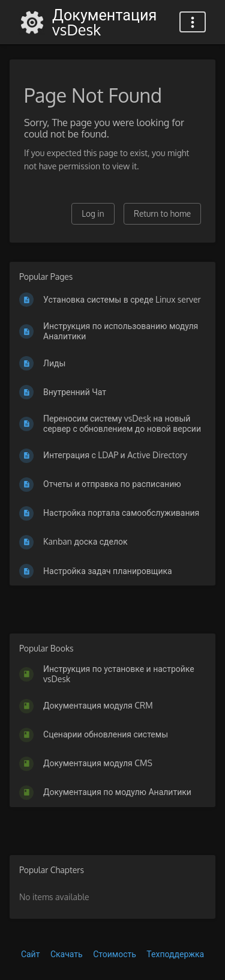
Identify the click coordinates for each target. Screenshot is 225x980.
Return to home (162, 213)
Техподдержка (175, 954)
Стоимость (115, 954)
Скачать (67, 954)
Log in (93, 213)
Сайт (31, 954)
